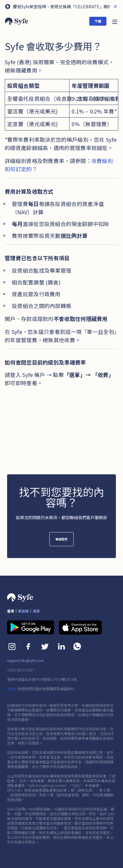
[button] (115, 21)
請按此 (12, 689)
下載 (98, 21)
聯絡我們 (61, 542)
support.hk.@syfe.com (25, 661)
